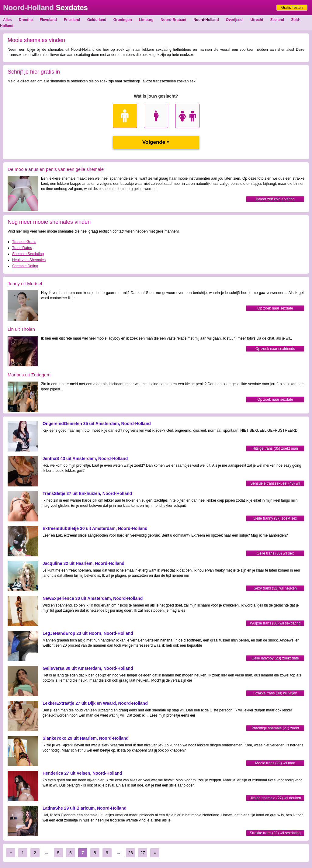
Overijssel (235, 20)
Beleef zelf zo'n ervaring (275, 199)
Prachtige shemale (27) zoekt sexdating (275, 729)
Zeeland (277, 20)
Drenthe (26, 20)
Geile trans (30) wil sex (275, 553)
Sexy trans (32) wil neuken (275, 588)
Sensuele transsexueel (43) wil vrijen (275, 484)
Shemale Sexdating (28, 254)
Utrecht (257, 20)
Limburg (146, 20)
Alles (7, 20)
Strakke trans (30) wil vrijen (275, 693)
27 (143, 853)
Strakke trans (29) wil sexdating (275, 833)
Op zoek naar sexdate (275, 308)
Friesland (72, 20)
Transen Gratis (24, 242)
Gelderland (97, 20)
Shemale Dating (25, 266)
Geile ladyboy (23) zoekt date (275, 658)
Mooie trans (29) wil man (275, 763)
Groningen (123, 20)
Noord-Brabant (173, 20)
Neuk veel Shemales (29, 260)
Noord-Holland (206, 20)
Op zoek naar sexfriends (275, 349)
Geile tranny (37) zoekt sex (275, 518)
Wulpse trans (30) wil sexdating (275, 623)
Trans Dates (22, 248)
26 (130, 853)
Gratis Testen (292, 8)
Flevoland (48, 20)
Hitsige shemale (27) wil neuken (275, 798)
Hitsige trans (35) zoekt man (275, 448)
